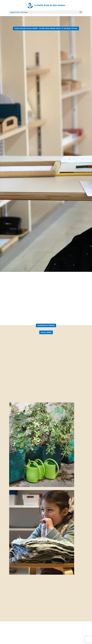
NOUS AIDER (46, 332)
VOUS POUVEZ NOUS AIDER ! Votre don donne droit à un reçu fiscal (46, 28)
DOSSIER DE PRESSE (46, 325)
